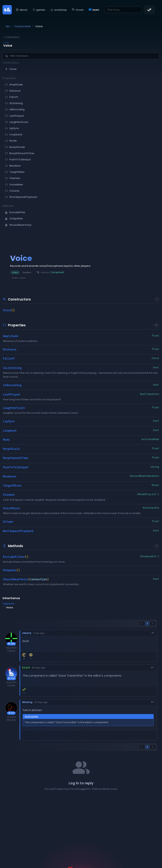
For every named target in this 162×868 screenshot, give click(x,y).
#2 (152, 668)
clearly (27, 633)
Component (9, 604)
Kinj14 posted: (32, 716)
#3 (152, 702)
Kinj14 (26, 668)
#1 (153, 633)
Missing (27, 702)
